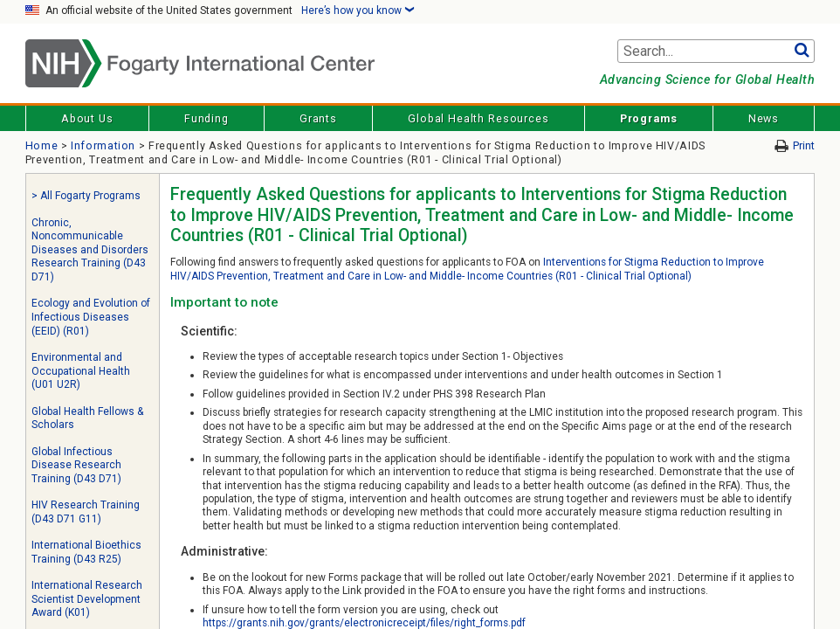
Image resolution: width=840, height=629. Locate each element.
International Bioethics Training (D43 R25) (86, 552)
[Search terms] (716, 52)
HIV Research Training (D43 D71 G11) (86, 512)
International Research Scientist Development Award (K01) (87, 599)
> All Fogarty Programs (86, 196)
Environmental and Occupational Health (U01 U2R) (81, 371)
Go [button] (801, 52)
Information (103, 145)
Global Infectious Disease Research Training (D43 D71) (76, 465)
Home (42, 145)
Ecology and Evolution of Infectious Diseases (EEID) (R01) (91, 317)
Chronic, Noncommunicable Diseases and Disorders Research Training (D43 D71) (90, 250)
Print (804, 145)
